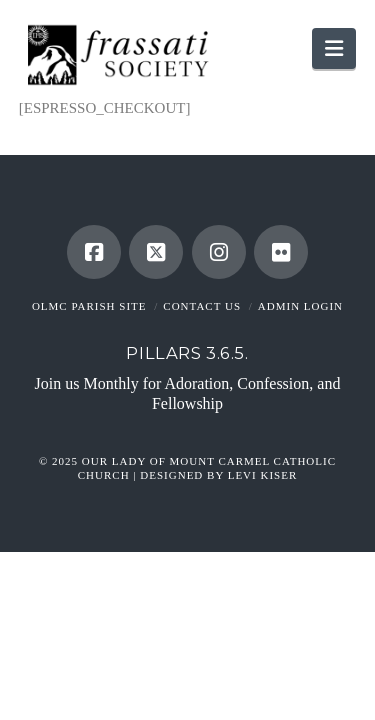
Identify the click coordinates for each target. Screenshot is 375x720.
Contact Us (202, 306)
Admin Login (300, 306)
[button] (334, 48)
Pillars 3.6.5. (187, 353)
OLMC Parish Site (89, 306)
